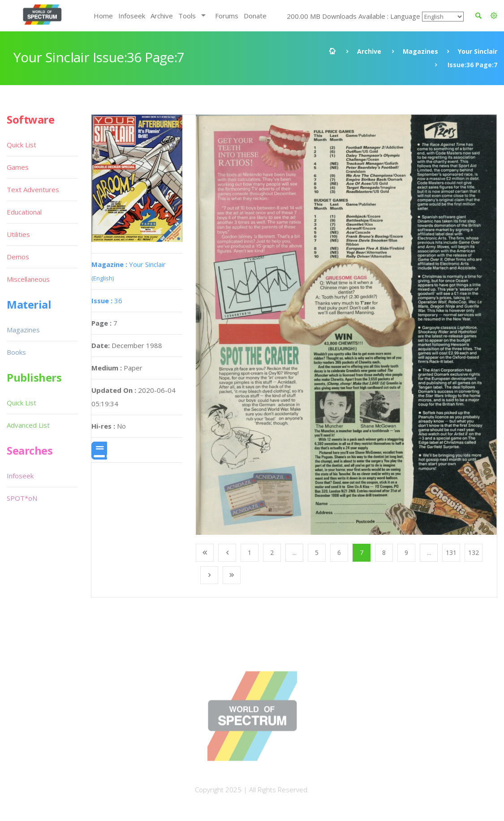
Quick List (22, 145)
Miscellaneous (28, 279)
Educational (24, 212)
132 (474, 552)
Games (18, 167)
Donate (255, 16)
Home (103, 16)
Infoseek (132, 16)
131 (451, 552)
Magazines (420, 51)
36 (107, 301)
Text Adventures (33, 189)
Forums (227, 16)
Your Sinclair (478, 51)
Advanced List (28, 425)
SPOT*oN (22, 498)
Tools (187, 16)
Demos (18, 257)
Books (16, 352)
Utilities (18, 234)
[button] (494, 16)
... (295, 552)
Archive (162, 16)
